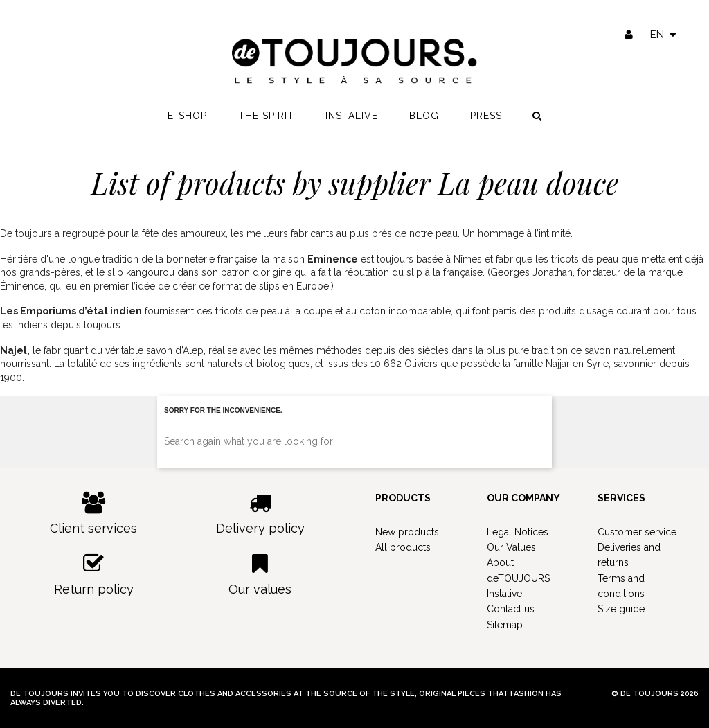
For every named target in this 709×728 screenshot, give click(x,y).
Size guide (621, 609)
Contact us (511, 609)
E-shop (187, 118)
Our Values (511, 547)
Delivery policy (261, 514)
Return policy (94, 575)
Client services (94, 514)
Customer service (637, 532)
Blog (424, 118)
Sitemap (505, 625)
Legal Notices (518, 532)
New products (407, 532)
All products (403, 547)
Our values (261, 575)
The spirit (266, 118)
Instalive (352, 118)
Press (486, 118)
